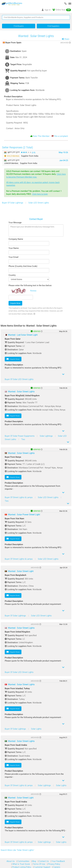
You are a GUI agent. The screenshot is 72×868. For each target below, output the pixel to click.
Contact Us (44, 861)
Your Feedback (58, 861)
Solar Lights (36, 729)
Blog (34, 861)
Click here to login (40, 194)
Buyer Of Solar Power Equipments (20, 436)
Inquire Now (15, 303)
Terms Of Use (39, 864)
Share (67, 39)
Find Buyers (19, 26)
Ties (23, 439)
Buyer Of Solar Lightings (13, 203)
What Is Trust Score (21, 864)
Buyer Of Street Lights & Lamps (19, 497)
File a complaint (60, 136)
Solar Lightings (47, 436)
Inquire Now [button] (13, 359)
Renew (33, 291)
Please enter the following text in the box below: (30, 285)
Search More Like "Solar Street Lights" (18, 850)
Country (12, 275)
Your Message (15, 223)
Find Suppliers (53, 26)
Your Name (14, 248)
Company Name (16, 239)
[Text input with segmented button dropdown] (36, 17)
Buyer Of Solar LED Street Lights (19, 379)
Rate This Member (40, 136)
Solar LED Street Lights (39, 203)
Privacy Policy (54, 864)
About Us (11, 861)
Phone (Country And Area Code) (23, 266)
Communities (23, 861)
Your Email (13, 257)
